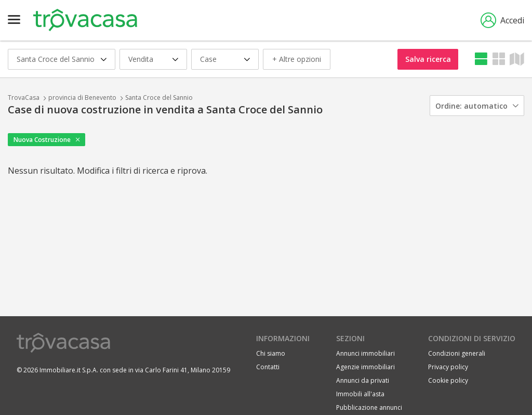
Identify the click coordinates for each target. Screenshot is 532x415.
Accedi (502, 20)
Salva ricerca (428, 59)
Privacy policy (448, 367)
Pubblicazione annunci (369, 407)
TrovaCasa (24, 98)
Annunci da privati (363, 380)
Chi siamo (271, 353)
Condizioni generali (457, 353)
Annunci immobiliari (365, 353)
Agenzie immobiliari (365, 367)
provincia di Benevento (82, 98)
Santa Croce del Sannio (159, 98)
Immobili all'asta (360, 394)
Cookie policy (448, 380)
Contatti (268, 367)
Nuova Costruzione (42, 140)
